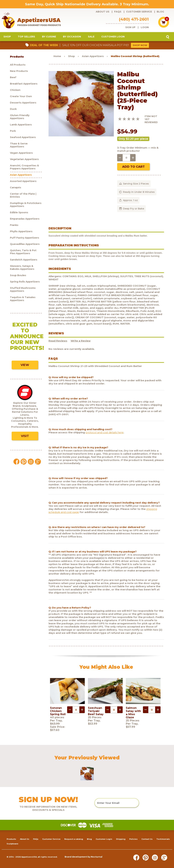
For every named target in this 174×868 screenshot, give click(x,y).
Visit (25, 436)
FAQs (118, 12)
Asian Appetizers (93, 56)
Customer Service (139, 12)
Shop (7, 37)
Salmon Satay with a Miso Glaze (133, 713)
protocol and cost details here (105, 432)
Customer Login (113, 37)
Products (11, 839)
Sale (91, 37)
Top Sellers (26, 37)
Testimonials (163, 839)
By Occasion (72, 37)
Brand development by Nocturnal (84, 857)
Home (57, 56)
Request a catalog (74, 839)
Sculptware (12, 844)
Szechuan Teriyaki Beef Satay (96, 711)
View (25, 365)
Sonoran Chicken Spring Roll (58, 711)
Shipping (121, 839)
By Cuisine (49, 37)
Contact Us (147, 839)
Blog (160, 12)
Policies (133, 839)
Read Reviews (58, 341)
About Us (103, 12)
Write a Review (81, 341)
